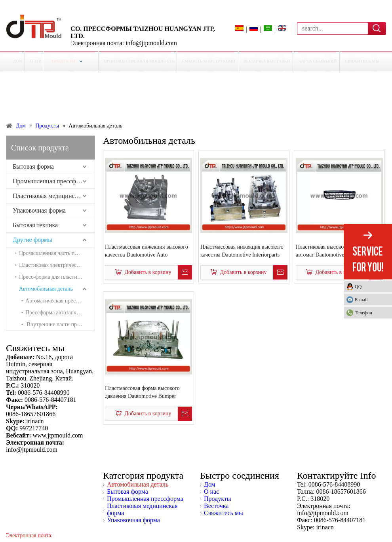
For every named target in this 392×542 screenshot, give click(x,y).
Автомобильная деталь (46, 289)
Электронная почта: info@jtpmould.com (124, 43)
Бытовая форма (33, 166)
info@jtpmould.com (323, 513)
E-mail (361, 299)
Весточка (216, 506)
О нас (211, 492)
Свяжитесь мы (224, 513)
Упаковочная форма (39, 210)
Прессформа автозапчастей (57, 313)
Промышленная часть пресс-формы (57, 253)
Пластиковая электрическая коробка (57, 265)
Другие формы (32, 240)
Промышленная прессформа (51, 181)
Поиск (377, 28)
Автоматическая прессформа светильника (60, 301)
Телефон (371, 312)
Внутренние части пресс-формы (60, 324)
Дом (210, 484)
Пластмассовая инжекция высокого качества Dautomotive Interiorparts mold (242, 251)
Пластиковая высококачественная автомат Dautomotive (335, 251)
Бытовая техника (35, 225)
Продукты (218, 499)
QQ (358, 286)
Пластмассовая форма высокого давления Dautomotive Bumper (142, 392)
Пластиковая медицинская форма (54, 196)
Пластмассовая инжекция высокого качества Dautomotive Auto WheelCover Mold (147, 251)
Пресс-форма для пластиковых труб (57, 277)
